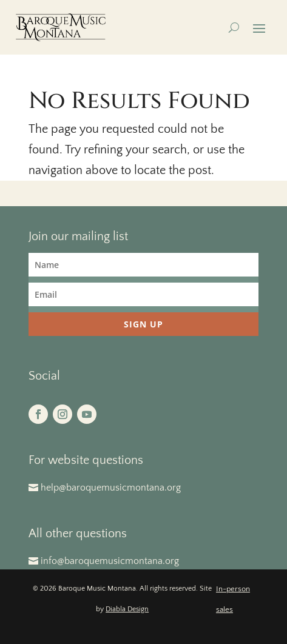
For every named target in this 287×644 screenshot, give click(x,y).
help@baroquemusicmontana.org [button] (111, 488)
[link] (61, 27)
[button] (259, 28)
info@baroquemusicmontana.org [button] (110, 561)
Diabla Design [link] (127, 609)
